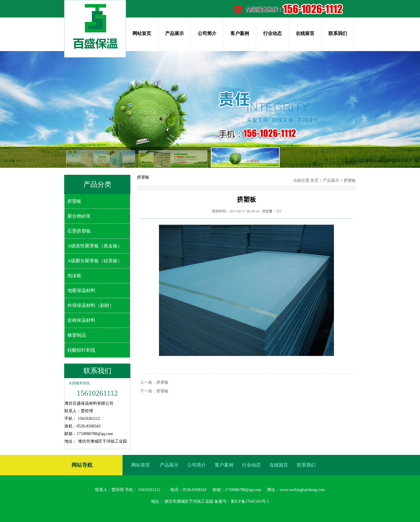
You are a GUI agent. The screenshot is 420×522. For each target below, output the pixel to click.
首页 (314, 180)
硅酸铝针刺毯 (81, 350)
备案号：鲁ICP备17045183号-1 (242, 501)
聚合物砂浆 (79, 216)
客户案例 (240, 33)
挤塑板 (74, 201)
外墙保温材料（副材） (91, 305)
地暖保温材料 (81, 290)
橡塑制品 (77, 335)
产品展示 (174, 33)
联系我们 (338, 33)
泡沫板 (74, 276)
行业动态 (272, 33)
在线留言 (305, 33)
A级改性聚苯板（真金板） (95, 246)
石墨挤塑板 (79, 231)
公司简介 (207, 33)
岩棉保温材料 (81, 320)
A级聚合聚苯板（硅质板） (95, 261)
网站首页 (142, 33)
